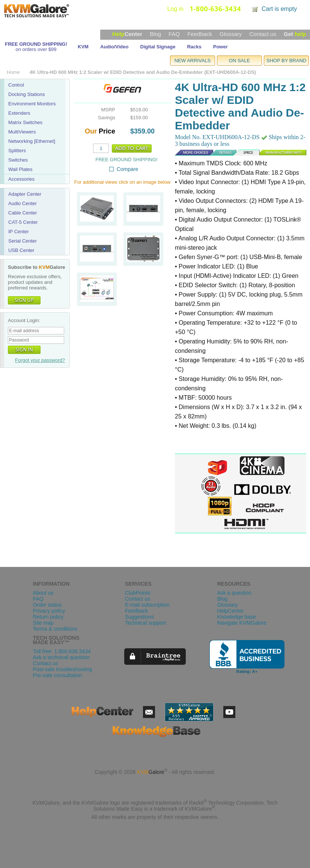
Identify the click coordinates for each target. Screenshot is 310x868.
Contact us (263, 34)
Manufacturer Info (275, 151)
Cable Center (23, 213)
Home (13, 72)
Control (16, 85)
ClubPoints (138, 593)
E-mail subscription (147, 605)
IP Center (19, 232)
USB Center (21, 250)
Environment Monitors (32, 104)
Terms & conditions (55, 629)
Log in (175, 9)
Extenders (19, 113)
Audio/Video (114, 47)
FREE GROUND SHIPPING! (36, 44)
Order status (47, 605)
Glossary (231, 34)
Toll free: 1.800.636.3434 (62, 651)
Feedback (200, 34)
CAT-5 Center (23, 222)
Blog (155, 34)
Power (220, 47)
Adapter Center (25, 194)
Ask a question (234, 593)
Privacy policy (49, 611)
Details (194, 151)
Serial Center (23, 241)
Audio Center (23, 203)
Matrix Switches (25, 122)
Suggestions (139, 617)
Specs (228, 151)
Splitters (17, 151)
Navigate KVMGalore (242, 623)
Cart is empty (279, 9)
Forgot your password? (40, 360)
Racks (194, 47)
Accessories (21, 179)
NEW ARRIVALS (193, 61)
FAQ (174, 34)
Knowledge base (236, 617)
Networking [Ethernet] (32, 141)
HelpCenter (230, 611)
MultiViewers (22, 132)
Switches (18, 160)
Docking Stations (27, 94)
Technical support (145, 623)
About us (43, 593)
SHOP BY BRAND (286, 61)
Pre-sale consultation (58, 675)
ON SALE (239, 61)
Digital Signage (158, 47)
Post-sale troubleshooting (63, 669)
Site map (43, 623)
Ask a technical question (61, 657)
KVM (83, 47)
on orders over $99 (36, 49)
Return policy (48, 617)
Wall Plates (20, 169)
